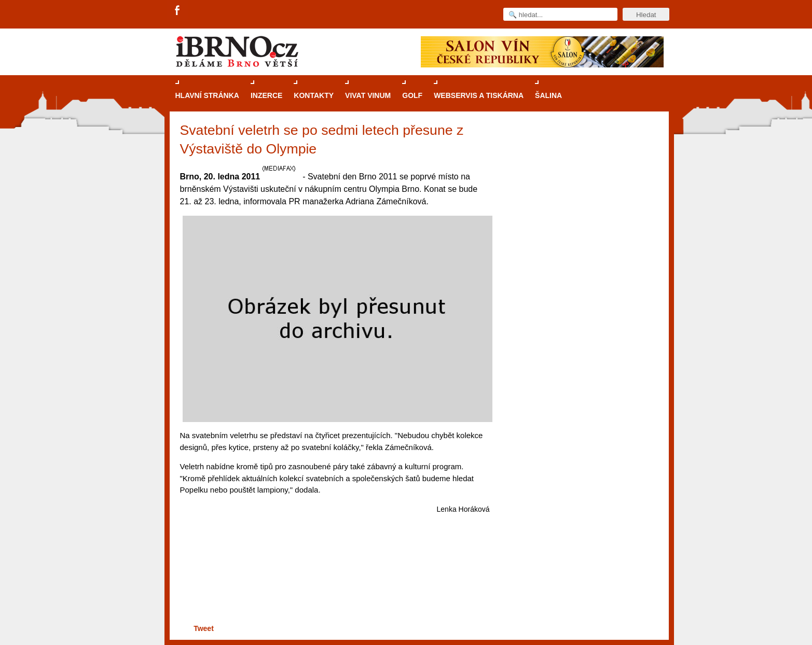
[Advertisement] (333, 581)
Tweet (204, 628)
